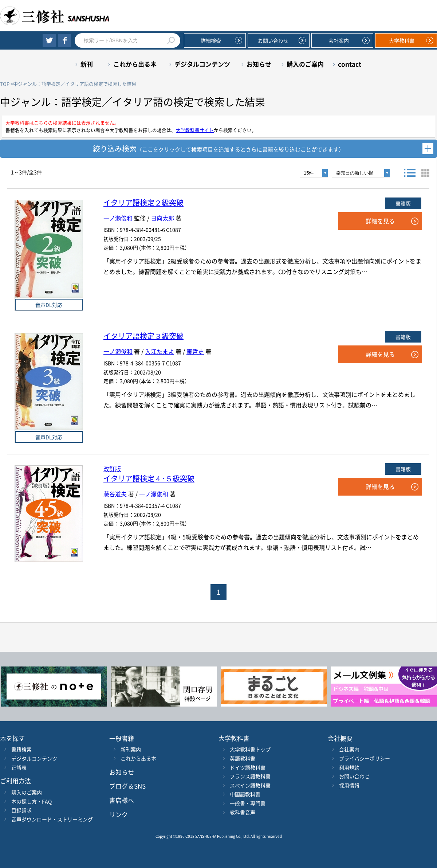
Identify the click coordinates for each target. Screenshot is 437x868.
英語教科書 (243, 758)
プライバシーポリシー (365, 758)
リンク (119, 814)
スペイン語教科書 (250, 785)
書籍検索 (21, 749)
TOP (5, 84)
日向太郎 (162, 218)
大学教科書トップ (250, 749)
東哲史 (195, 351)
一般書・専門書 (248, 803)
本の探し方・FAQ (32, 801)
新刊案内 (131, 749)
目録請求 (21, 810)
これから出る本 (135, 64)
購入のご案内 (305, 64)
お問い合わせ (273, 40)
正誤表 (19, 767)
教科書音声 (243, 812)
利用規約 (349, 767)
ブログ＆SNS (127, 786)
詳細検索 (211, 40)
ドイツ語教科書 (248, 767)
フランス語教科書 (250, 776)
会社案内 (339, 40)
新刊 (87, 64)
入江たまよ (160, 351)
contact (350, 64)
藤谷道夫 (115, 494)
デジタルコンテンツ (202, 64)
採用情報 (349, 785)
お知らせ (259, 64)
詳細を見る (380, 221)
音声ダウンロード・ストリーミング (52, 819)
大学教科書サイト (195, 130)
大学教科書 (402, 40)
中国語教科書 (245, 794)
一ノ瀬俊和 (118, 218)
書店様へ (122, 800)
